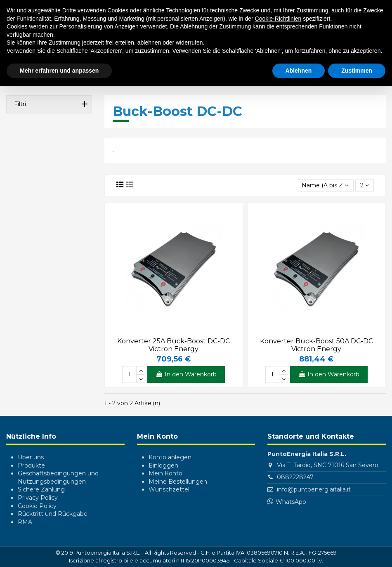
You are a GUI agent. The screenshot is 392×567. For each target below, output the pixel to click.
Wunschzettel (169, 489)
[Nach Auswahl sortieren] (325, 185)
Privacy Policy (38, 498)
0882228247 (295, 477)
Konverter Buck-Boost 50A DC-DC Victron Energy (316, 345)
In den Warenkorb (186, 374)
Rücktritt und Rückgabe (53, 514)
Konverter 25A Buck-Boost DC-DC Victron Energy (174, 345)
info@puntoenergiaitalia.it (314, 489)
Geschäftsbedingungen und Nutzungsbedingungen (58, 477)
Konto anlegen (170, 457)
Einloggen (163, 465)
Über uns (31, 457)
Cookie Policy (37, 506)
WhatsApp (291, 502)
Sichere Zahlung (41, 489)
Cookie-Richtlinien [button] (278, 19)
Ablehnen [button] (299, 71)
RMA (25, 522)
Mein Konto (165, 473)
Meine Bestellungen (178, 482)
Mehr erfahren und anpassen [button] (59, 71)
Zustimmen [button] (357, 71)
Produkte (31, 465)
